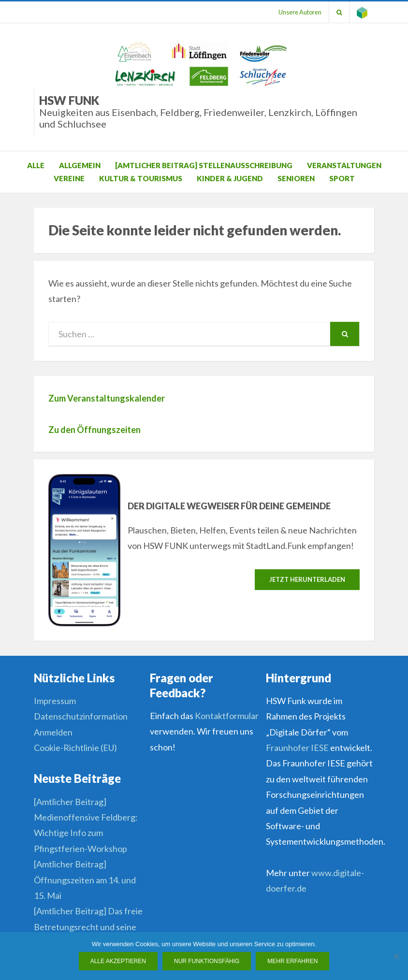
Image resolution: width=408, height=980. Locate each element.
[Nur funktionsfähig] (396, 956)
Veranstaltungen (344, 165)
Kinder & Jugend (230, 178)
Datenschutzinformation (81, 716)
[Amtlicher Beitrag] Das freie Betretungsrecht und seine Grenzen (88, 927)
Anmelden (53, 732)
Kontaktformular (227, 716)
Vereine (69, 178)
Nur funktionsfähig (207, 961)
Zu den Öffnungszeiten (95, 430)
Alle (36, 165)
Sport (342, 178)
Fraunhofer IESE (297, 748)
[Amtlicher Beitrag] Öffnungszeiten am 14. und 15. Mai (85, 880)
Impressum (55, 701)
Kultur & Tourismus (141, 178)
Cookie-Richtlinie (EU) (75, 748)
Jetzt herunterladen (307, 579)
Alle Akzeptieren (118, 961)
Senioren (296, 178)
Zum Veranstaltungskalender (107, 398)
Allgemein (80, 165)
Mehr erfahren (292, 961)
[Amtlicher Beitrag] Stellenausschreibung (204, 165)
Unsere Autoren (299, 12)
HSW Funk (207, 111)
